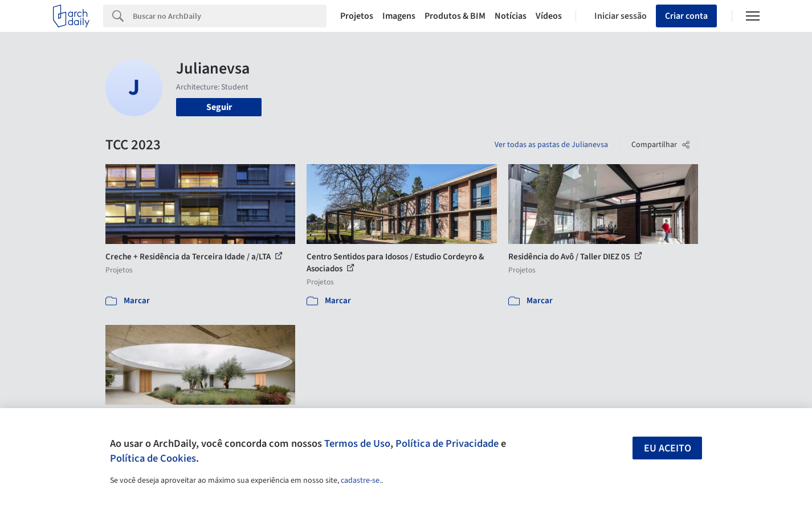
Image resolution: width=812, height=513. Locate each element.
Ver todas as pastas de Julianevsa (551, 145)
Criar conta (686, 16)
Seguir (219, 107)
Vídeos (549, 16)
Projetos (357, 16)
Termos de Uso (357, 443)
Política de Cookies (153, 458)
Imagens (399, 16)
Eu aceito (668, 448)
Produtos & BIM (455, 16)
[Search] (230, 16)
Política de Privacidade (447, 443)
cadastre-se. (361, 481)
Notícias (511, 16)
